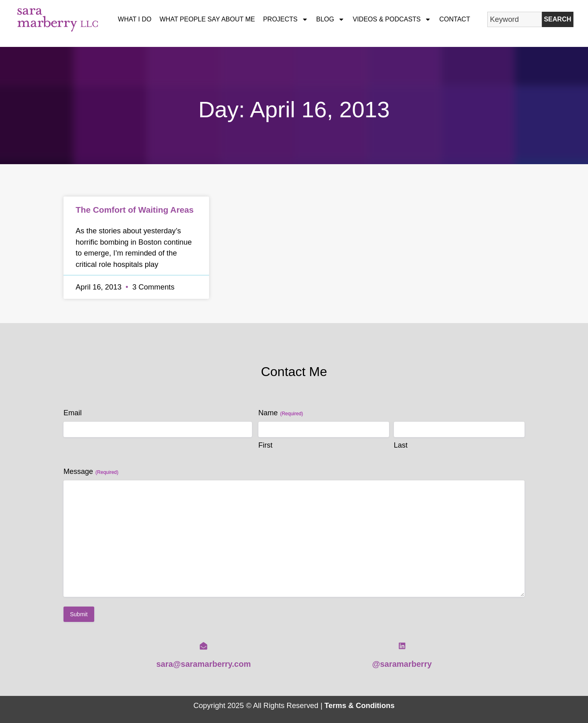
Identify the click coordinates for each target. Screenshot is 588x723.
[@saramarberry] (402, 646)
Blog (330, 19)
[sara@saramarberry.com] (203, 646)
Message (91, 472)
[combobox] (515, 19)
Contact (455, 19)
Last (401, 445)
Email (73, 413)
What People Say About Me (207, 19)
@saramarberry (402, 664)
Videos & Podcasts (392, 19)
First (265, 445)
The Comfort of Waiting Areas (135, 210)
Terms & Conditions (359, 705)
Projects (285, 19)
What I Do (135, 19)
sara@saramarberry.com (203, 664)
